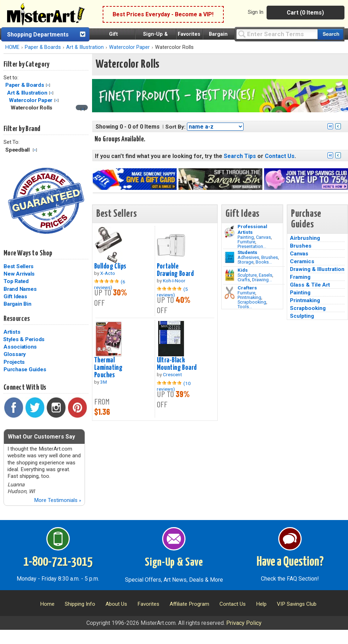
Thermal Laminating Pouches (108, 368)
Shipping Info (80, 604)
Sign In (256, 12)
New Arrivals (19, 274)
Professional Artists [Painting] (252, 229)
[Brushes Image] (230, 258)
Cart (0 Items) (305, 13)
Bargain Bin (17, 304)
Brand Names (20, 289)
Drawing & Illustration (317, 269)
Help (261, 604)
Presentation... (252, 246)
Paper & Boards (43, 47)
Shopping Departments (38, 35)
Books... (264, 262)
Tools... (245, 307)
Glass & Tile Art (310, 285)
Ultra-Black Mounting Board (177, 364)
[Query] (277, 34)
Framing (300, 277)
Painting (246, 237)
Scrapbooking (252, 302)
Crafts (244, 280)
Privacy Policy (244, 623)
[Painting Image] (230, 232)
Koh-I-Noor (174, 281)
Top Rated (16, 281)
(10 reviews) (174, 386)
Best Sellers (19, 266)
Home (47, 604)
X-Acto (108, 273)
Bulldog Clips (110, 266)
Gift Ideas (15, 296)
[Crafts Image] (230, 275)
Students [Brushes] (247, 252)
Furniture (246, 242)
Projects (14, 362)
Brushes (270, 257)
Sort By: (175, 127)
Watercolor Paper (129, 47)
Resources (17, 319)
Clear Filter (48, 85)
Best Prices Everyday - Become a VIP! (163, 14)
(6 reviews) (110, 284)
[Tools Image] (230, 293)
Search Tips (240, 156)
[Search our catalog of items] (330, 34)
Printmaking (249, 297)
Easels (266, 275)
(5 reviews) (172, 292)
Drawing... (262, 280)
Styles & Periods (24, 339)
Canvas (263, 237)
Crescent (172, 374)
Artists (12, 332)
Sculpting (302, 316)
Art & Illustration (85, 47)
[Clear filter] (83, 109)
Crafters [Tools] (247, 288)
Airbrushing (305, 238)
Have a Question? (290, 562)
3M (104, 382)
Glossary (15, 354)
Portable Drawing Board (175, 270)
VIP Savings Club (297, 604)
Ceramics (302, 261)
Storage (246, 262)
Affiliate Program (189, 604)
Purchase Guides (25, 369)
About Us (116, 604)
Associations (20, 347)
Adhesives (248, 257)
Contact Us (280, 156)
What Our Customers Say (41, 437)
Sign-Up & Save (174, 563)
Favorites (189, 34)
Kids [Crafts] (243, 270)
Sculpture (247, 275)
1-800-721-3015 (58, 562)
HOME (12, 47)
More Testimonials (58, 500)
